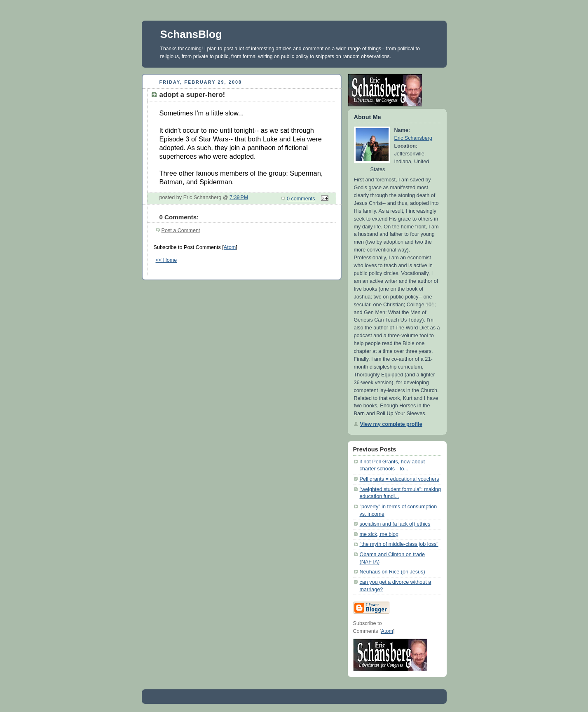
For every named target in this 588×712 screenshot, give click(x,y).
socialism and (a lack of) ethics (395, 524)
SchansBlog (191, 34)
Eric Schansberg (413, 138)
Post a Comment (181, 230)
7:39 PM (239, 197)
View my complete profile (391, 424)
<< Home (166, 260)
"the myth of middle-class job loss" (399, 544)
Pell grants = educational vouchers (399, 479)
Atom (230, 247)
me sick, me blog (379, 534)
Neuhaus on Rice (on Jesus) (392, 572)
